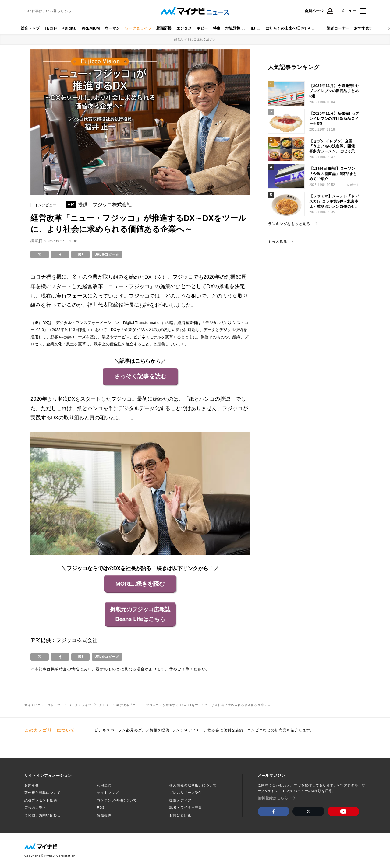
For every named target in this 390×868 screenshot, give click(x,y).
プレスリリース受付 (186, 793)
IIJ (253, 28)
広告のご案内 (35, 807)
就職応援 (164, 28)
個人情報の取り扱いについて (193, 785)
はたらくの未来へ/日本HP (288, 28)
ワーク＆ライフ (138, 28)
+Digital (69, 28)
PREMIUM (91, 28)
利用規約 (104, 785)
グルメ (104, 705)
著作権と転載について (43, 793)
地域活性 (233, 28)
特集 (217, 28)
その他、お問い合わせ (43, 815)
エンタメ (184, 28)
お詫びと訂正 (180, 815)
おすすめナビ (365, 28)
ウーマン (112, 28)
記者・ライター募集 (186, 807)
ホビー (202, 28)
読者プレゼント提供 (41, 800)
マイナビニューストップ (43, 705)
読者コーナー (338, 28)
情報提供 (104, 815)
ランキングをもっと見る (293, 224)
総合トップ (30, 28)
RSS (101, 807)
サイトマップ (108, 793)
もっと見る (278, 242)
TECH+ (51, 28)
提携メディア (180, 800)
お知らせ (32, 785)
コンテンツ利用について (117, 800)
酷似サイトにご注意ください (195, 39)
